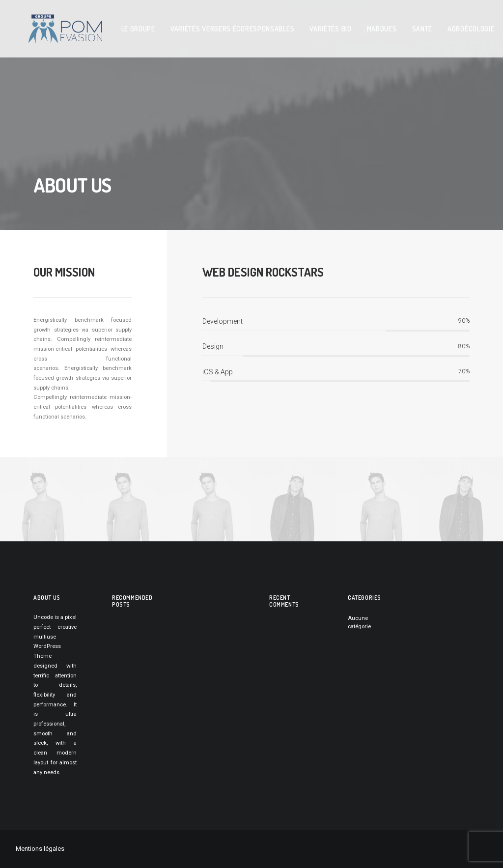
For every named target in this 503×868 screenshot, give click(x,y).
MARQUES (358, 25)
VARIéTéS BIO (307, 25)
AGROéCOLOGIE (447, 25)
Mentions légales (40, 849)
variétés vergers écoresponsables (209, 25)
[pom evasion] (54, 26)
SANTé (399, 25)
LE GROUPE (115, 25)
